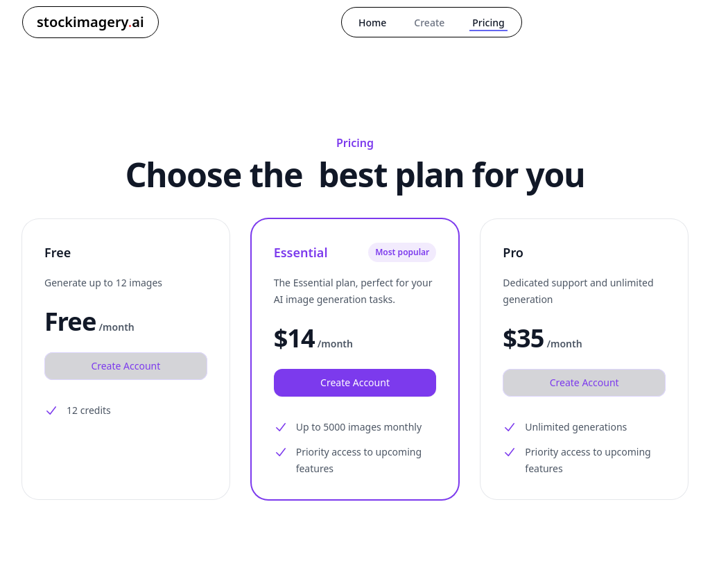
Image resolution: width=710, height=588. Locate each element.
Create (429, 23)
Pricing (488, 23)
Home (372, 23)
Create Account (125, 366)
